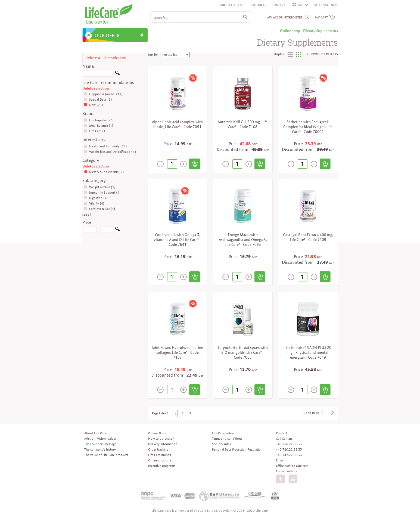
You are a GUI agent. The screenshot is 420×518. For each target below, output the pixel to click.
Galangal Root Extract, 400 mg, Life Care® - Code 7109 (308, 237)
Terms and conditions (227, 438)
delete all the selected (106, 58)
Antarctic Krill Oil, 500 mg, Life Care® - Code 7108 (243, 124)
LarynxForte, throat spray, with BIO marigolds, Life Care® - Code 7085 (243, 352)
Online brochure (160, 460)
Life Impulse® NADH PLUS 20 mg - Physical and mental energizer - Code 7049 (308, 352)
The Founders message (100, 444)
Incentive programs (162, 466)
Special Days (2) (98, 99)
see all (87, 214)
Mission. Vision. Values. (101, 438)
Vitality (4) (94, 203)
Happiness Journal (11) (103, 94)
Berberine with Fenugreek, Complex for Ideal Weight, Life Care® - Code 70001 (308, 127)
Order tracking (158, 449)
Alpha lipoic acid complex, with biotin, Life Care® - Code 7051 (177, 124)
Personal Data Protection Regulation (237, 449)
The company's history (100, 449)
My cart (325, 17)
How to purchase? (161, 438)
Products (258, 5)
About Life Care (233, 5)
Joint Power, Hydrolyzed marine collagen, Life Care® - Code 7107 (177, 352)
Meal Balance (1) (99, 125)
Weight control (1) (100, 187)
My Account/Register (285, 17)
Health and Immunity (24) (105, 146)
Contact (278, 5)
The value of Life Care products (106, 455)
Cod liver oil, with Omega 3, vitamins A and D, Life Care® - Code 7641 (177, 240)
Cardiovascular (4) (100, 209)
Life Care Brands (160, 455)
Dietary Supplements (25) (105, 172)
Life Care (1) (95, 131)
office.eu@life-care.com (292, 466)
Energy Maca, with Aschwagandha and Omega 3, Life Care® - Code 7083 (243, 240)
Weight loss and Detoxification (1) (111, 152)
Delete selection (96, 88)
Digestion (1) (96, 198)
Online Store (157, 433)
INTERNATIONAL (326, 5)
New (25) (94, 105)
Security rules (221, 444)
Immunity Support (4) (102, 192)
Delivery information (163, 444)
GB (297, 5)
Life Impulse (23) (99, 120)
